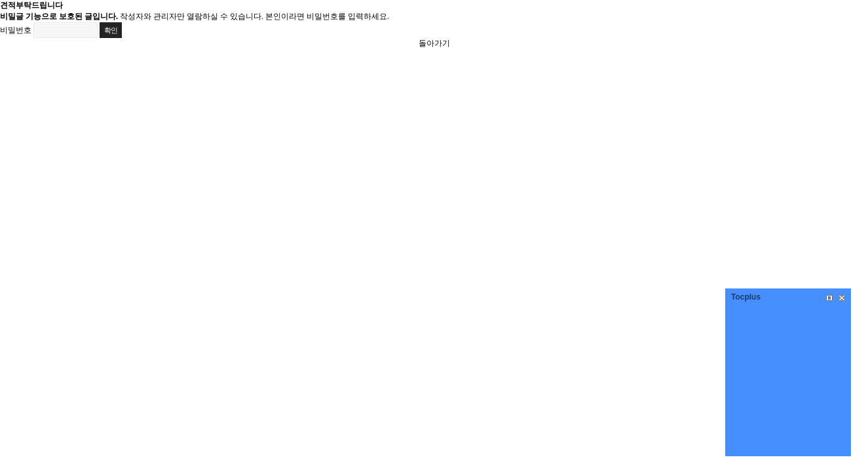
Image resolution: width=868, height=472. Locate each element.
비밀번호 (16, 30)
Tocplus (746, 297)
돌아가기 (434, 43)
